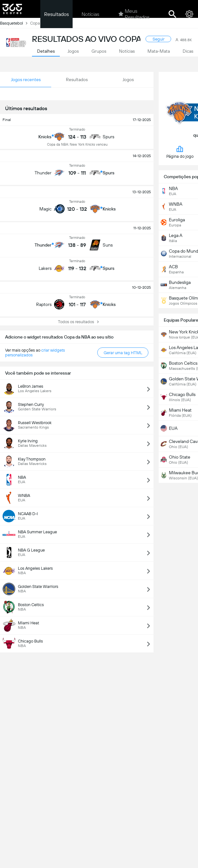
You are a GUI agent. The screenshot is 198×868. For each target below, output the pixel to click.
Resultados (56, 14)
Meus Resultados (134, 14)
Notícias (90, 14)
